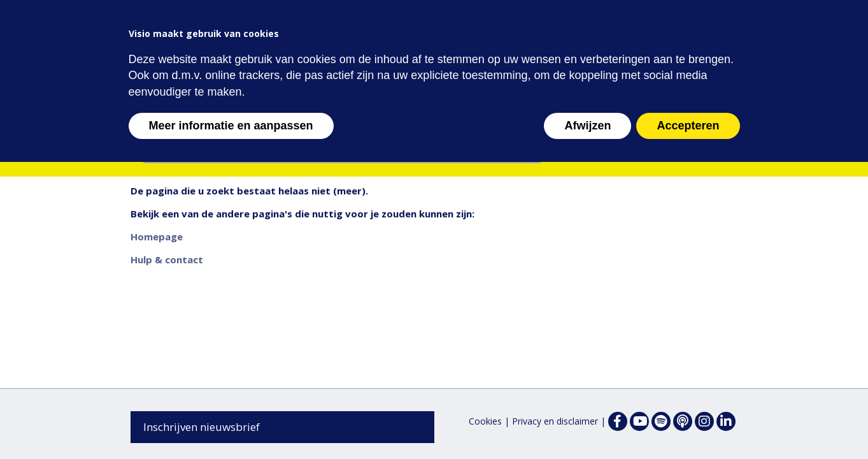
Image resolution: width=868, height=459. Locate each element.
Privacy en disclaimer (555, 421)
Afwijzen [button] (587, 126)
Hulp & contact (167, 259)
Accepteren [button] (688, 126)
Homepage (157, 237)
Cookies (485, 421)
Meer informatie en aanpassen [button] (231, 126)
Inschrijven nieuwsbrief (202, 427)
